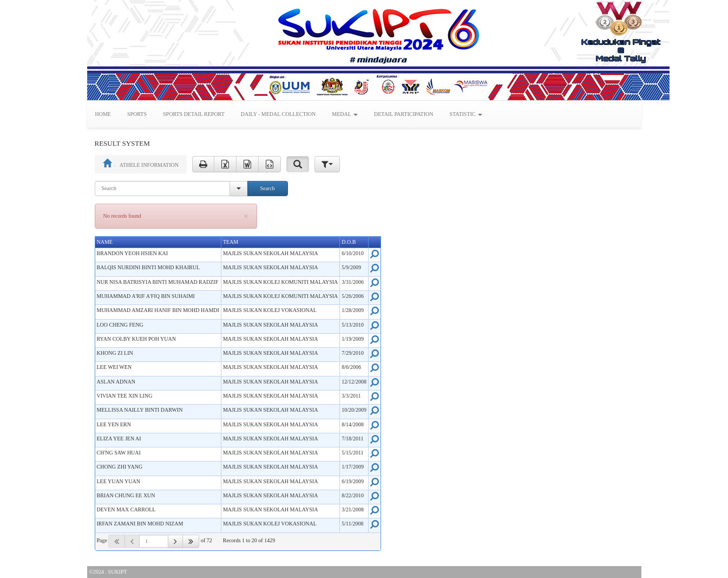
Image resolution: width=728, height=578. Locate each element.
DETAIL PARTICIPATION (404, 114)
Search (267, 188)
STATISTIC (466, 114)
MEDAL (345, 114)
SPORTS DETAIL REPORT (194, 114)
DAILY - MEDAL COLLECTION (278, 114)
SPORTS (137, 114)
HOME (103, 114)
